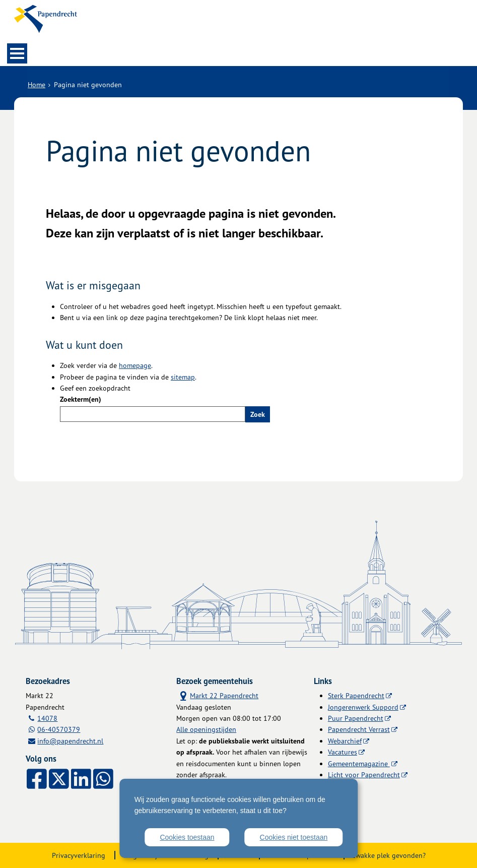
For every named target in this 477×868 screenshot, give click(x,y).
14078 (47, 718)
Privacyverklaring (79, 855)
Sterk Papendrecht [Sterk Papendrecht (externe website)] (356, 695)
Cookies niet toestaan (294, 837)
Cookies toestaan (187, 837)
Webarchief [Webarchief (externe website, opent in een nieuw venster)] (345, 741)
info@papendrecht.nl (70, 741)
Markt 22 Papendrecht (217, 695)
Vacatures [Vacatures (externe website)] (343, 752)
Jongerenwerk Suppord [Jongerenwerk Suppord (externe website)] (363, 707)
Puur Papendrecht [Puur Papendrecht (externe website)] (356, 718)
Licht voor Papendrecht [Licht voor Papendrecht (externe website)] (364, 774)
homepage (135, 365)
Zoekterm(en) (81, 399)
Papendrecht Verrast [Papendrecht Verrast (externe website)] (359, 729)
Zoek (258, 414)
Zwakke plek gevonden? (389, 855)
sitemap (183, 377)
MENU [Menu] (17, 53)
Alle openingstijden (206, 729)
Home (37, 84)
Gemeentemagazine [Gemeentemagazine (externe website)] (359, 763)
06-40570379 (59, 729)
